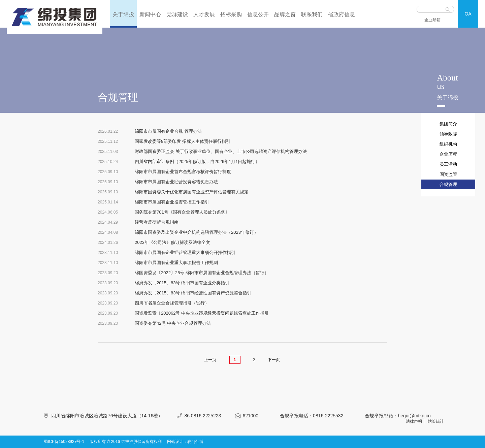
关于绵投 (123, 14)
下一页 (274, 360)
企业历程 (448, 154)
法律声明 (414, 421)
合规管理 (448, 184)
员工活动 (448, 164)
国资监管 (448, 174)
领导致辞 (448, 134)
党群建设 (177, 14)
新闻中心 (150, 14)
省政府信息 (342, 14)
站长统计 (436, 421)
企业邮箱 (432, 20)
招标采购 (231, 14)
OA (468, 14)
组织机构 (448, 144)
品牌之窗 (285, 14)
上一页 (210, 360)
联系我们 (312, 14)
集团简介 (448, 124)
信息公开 (258, 14)
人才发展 (204, 14)
